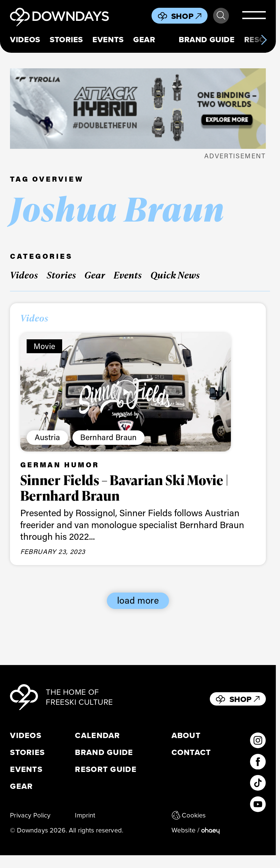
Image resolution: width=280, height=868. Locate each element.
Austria (47, 437)
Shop (186, 16)
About (186, 735)
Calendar (97, 735)
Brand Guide (207, 40)
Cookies (189, 815)
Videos (25, 40)
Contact (191, 752)
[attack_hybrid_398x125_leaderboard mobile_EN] (138, 108)
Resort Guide (106, 769)
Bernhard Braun (109, 437)
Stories (66, 40)
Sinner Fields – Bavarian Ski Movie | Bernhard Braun (124, 488)
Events (108, 40)
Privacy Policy (30, 815)
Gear (144, 40)
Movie (45, 346)
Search (221, 16)
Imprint (85, 815)
